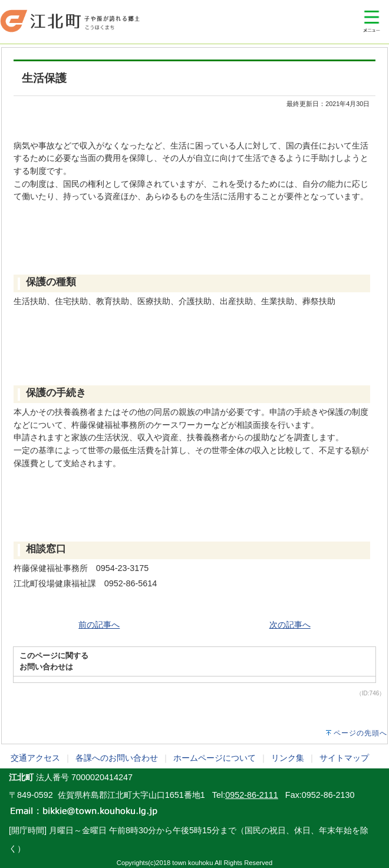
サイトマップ (344, 758)
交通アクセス (35, 758)
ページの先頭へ (360, 733)
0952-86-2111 (252, 795)
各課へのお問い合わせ (117, 758)
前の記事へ (99, 625)
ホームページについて (215, 758)
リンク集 (288, 758)
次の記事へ (290, 625)
